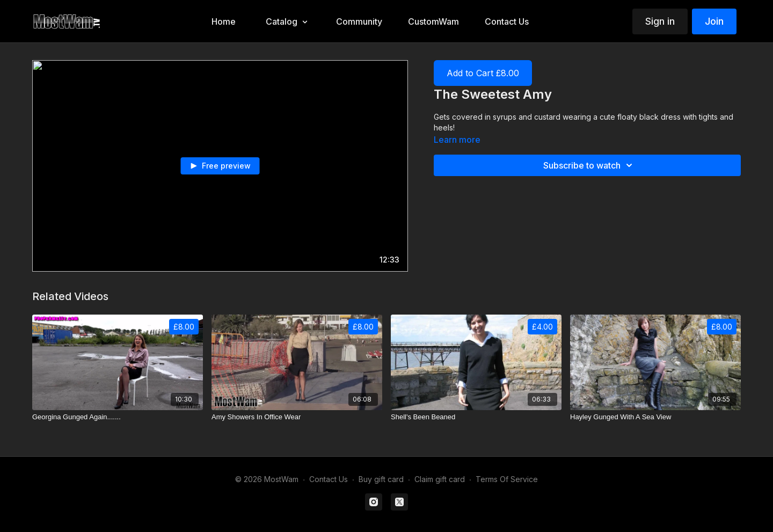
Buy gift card (381, 479)
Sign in (660, 21)
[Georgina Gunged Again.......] (118, 417)
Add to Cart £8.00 (483, 73)
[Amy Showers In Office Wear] (297, 417)
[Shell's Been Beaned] (476, 417)
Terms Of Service (507, 479)
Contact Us (329, 479)
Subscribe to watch (589, 165)
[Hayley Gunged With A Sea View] (655, 417)
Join (714, 21)
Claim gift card (440, 479)
